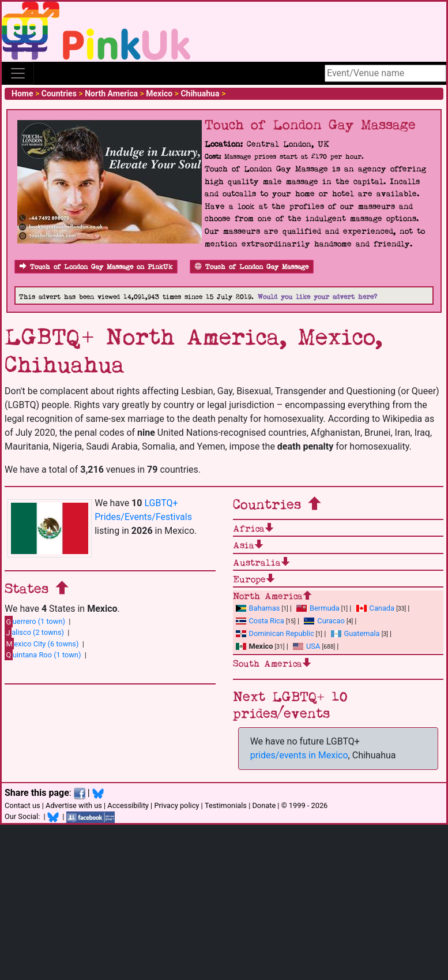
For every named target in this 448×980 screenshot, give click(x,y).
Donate (264, 805)
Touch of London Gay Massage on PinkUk (96, 267)
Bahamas (258, 608)
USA (306, 646)
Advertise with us (74, 805)
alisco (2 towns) (34, 633)
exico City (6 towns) (42, 644)
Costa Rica (260, 621)
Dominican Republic (275, 633)
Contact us (22, 805)
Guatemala (355, 633)
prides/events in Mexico (299, 755)
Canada (376, 608)
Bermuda (318, 608)
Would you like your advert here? (317, 297)
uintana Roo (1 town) (43, 654)
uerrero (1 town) (35, 622)
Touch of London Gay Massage (252, 267)
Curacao (324, 621)
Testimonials (226, 805)
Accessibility (128, 805)
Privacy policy (176, 805)
